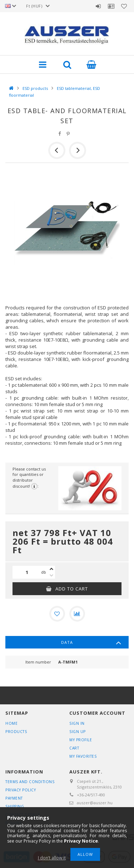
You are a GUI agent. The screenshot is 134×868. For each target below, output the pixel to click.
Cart (74, 748)
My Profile (81, 740)
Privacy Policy (21, 790)
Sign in (98, 6)
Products (16, 732)
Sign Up (78, 732)
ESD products (35, 88)
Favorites (124, 6)
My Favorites (83, 756)
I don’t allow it (52, 858)
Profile (111, 6)
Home (11, 723)
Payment (14, 798)
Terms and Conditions (30, 782)
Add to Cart (72, 589)
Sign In (77, 723)
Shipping (15, 806)
